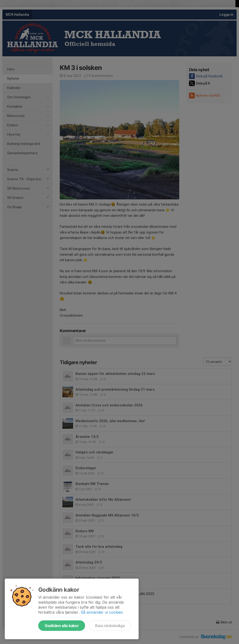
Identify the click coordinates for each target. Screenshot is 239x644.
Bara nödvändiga (110, 626)
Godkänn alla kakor (62, 626)
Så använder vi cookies (102, 612)
